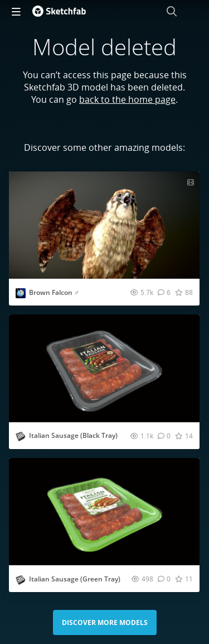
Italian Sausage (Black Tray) (73, 435)
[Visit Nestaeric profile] (21, 293)
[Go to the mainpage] (59, 11)
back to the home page (127, 99)
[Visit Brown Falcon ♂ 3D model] (104, 225)
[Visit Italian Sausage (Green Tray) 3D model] (104, 512)
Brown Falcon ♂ (54, 292)
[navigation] (16, 11)
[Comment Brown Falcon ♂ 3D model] (164, 292)
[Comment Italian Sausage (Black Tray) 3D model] (164, 436)
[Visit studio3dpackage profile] (21, 436)
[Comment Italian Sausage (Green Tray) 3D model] (164, 579)
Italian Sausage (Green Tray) (75, 579)
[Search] (172, 11)
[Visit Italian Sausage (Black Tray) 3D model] (104, 368)
